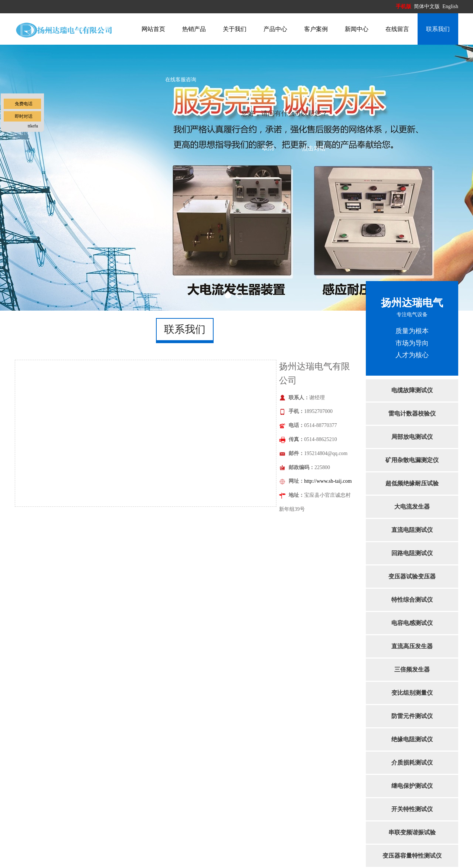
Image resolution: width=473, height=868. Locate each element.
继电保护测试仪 (412, 786)
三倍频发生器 (412, 669)
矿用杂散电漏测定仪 (412, 460)
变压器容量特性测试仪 (412, 856)
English (450, 6)
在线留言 (397, 29)
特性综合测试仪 (412, 600)
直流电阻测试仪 (412, 530)
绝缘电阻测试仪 (412, 739)
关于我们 (235, 29)
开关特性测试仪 (412, 809)
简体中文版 (428, 6)
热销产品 (194, 29)
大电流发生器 (412, 507)
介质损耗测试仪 (412, 763)
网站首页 (153, 29)
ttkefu (33, 126)
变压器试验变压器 (412, 576)
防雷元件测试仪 (412, 716)
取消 (268, 148)
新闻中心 (357, 29)
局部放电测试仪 (412, 437)
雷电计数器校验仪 (412, 414)
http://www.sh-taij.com (328, 481)
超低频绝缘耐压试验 (412, 483)
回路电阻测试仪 (412, 553)
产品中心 (275, 29)
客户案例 (316, 29)
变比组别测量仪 (412, 693)
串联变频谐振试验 (412, 832)
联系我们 (438, 29)
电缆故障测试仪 (412, 390)
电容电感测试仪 (412, 623)
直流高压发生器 (412, 646)
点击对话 (314, 148)
